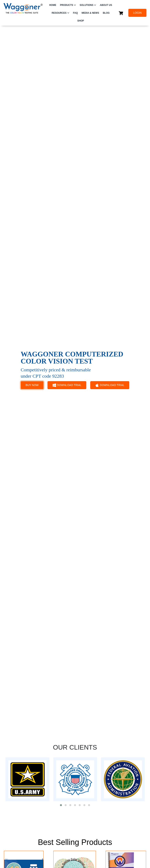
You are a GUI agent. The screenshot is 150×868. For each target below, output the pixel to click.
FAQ (75, 13)
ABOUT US (106, 5)
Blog (106, 13)
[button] (61, 805)
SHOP (81, 21)
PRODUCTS (67, 5)
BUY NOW (32, 385)
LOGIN (137, 13)
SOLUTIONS (87, 5)
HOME (53, 5)
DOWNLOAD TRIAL (67, 385)
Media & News (90, 13)
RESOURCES (59, 13)
